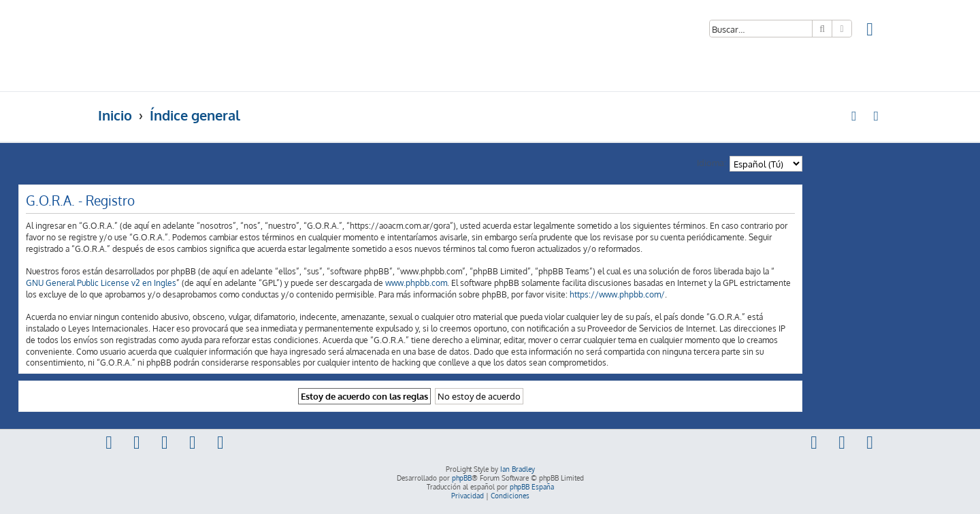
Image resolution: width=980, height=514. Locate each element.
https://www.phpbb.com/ (617, 294)
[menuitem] (870, 31)
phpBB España (532, 487)
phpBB (462, 478)
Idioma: (712, 162)
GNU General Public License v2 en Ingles (101, 283)
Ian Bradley (518, 469)
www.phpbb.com (416, 283)
